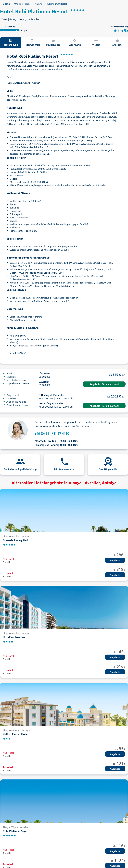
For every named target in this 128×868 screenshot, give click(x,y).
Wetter (96, 42)
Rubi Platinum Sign (15, 831)
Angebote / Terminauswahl (104, 384)
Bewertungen (53, 42)
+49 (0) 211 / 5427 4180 (52, 433)
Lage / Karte (75, 42)
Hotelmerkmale (32, 42)
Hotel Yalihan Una (14, 637)
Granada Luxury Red (15, 540)
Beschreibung (11, 42)
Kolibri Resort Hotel (16, 734)
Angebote (115, 560)
